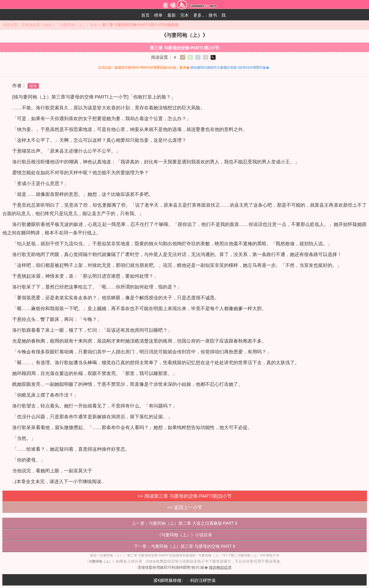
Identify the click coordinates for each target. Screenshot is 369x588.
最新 (172, 15)
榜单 (158, 15)
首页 (145, 15)
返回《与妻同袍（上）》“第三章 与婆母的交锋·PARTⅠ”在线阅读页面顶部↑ (144, 555)
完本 (184, 15)
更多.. (199, 15)
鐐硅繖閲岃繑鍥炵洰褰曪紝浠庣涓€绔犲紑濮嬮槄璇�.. (231, 67)
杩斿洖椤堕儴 (203, 580)
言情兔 (151, 561)
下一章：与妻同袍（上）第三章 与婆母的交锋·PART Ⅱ (184, 546)
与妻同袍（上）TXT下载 (216, 555)
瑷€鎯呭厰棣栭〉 (169, 580)
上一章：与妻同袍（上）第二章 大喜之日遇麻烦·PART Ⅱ (184, 523)
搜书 (213, 15)
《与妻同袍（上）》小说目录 (184, 535)
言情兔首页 (31, 25)
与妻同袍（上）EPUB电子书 (258, 555)
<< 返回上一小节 (185, 507)
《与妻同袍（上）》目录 (77, 25)
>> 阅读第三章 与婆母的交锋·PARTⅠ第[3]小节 (185, 496)
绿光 (48, 25)
